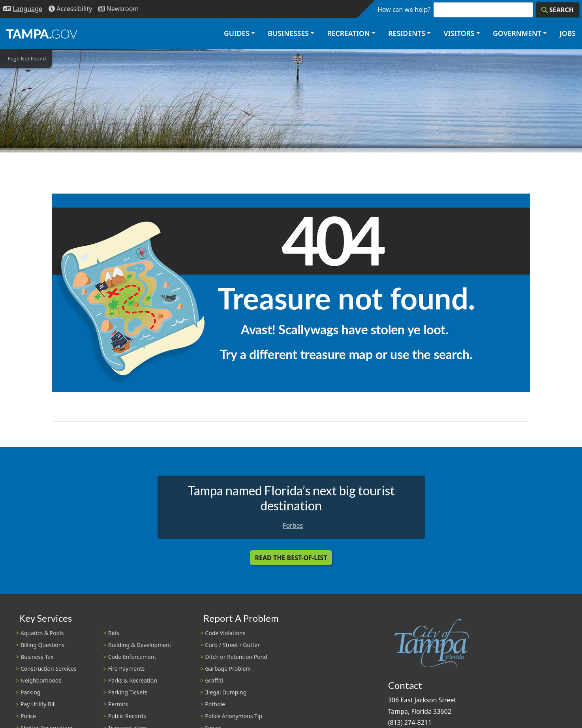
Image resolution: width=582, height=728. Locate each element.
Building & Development (140, 645)
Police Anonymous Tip (234, 716)
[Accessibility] (70, 9)
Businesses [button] (288, 33)
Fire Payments (127, 669)
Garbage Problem (228, 669)
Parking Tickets (128, 692)
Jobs (568, 33)
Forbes (293, 525)
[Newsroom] (118, 9)
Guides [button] (237, 33)
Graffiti (214, 680)
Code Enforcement (132, 657)
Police (28, 716)
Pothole (215, 704)
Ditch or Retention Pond (236, 657)
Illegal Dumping (226, 692)
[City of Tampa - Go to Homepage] (42, 34)
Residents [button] (407, 33)
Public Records (127, 716)
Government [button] (517, 33)
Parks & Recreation (133, 680)
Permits (118, 704)
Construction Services (49, 669)
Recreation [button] (348, 33)
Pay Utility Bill (38, 704)
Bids (114, 633)
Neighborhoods (41, 680)
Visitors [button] (459, 33)
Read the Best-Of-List (291, 558)
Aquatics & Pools (42, 633)
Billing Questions (42, 645)
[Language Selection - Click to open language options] (23, 9)
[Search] (558, 10)
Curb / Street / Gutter (232, 645)
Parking (30, 692)
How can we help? (404, 9)
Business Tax (37, 657)
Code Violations (225, 633)
